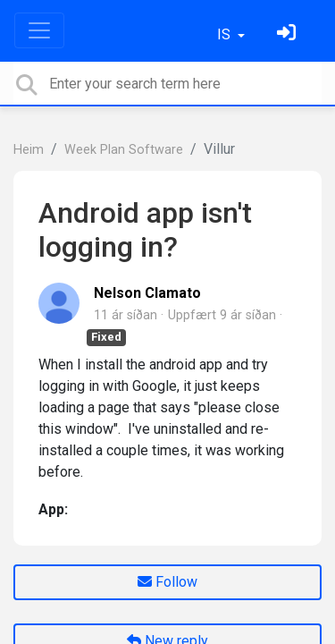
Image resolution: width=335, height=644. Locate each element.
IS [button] (226, 34)
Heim (29, 150)
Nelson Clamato (147, 293)
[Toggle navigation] (39, 30)
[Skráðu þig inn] (289, 34)
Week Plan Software (124, 150)
